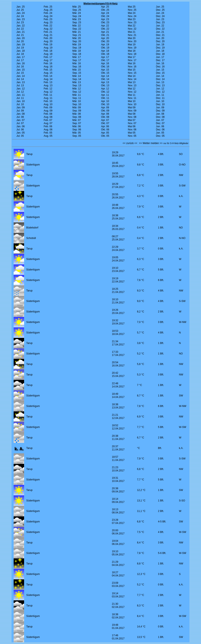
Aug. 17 (48, 60)
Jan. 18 (20, 51)
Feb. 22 (48, 26)
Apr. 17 (105, 57)
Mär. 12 (77, 89)
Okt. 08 (105, 117)
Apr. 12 (105, 89)
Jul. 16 (20, 67)
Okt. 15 (105, 73)
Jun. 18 (160, 51)
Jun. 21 (160, 32)
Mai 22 (132, 26)
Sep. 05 (77, 136)
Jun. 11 (160, 95)
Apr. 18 (105, 51)
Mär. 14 (77, 76)
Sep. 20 (77, 41)
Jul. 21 (20, 35)
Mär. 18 (77, 51)
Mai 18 (132, 51)
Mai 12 (132, 89)
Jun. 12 (160, 89)
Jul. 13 (20, 85)
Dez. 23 (160, 22)
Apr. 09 (105, 108)
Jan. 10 (20, 101)
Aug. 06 (48, 130)
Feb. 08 (48, 114)
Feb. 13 (48, 82)
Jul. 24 (20, 16)
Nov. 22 (132, 29)
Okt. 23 (105, 22)
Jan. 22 (20, 26)
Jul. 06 (20, 130)
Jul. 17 (20, 60)
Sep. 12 (77, 92)
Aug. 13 (48, 85)
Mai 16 (132, 63)
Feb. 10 (48, 101)
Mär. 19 (77, 45)
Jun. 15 (160, 70)
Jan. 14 (20, 76)
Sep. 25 (77, 10)
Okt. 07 (105, 123)
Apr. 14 (105, 76)
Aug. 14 (48, 79)
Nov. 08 (132, 117)
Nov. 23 (132, 22)
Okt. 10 (105, 104)
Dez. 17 (160, 60)
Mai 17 (132, 57)
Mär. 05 (77, 133)
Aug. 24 (48, 16)
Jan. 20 (20, 38)
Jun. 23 (160, 19)
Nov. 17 (132, 60)
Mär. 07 (77, 120)
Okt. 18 (105, 54)
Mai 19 (132, 45)
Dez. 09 (160, 111)
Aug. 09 (48, 111)
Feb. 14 (48, 76)
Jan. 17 (20, 57)
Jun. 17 (160, 57)
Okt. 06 (105, 130)
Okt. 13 (105, 85)
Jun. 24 (160, 13)
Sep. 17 (77, 60)
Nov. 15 (132, 73)
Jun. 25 (160, 7)
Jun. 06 (160, 126)
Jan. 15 (20, 70)
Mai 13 (132, 82)
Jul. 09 (20, 111)
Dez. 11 (160, 98)
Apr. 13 (105, 82)
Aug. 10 (48, 104)
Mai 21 (132, 32)
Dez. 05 (160, 136)
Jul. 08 (20, 117)
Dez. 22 (160, 29)
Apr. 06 (105, 126)
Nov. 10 (132, 104)
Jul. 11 (20, 98)
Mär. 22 (77, 26)
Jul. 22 (20, 29)
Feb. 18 (48, 51)
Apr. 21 (105, 32)
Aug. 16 (48, 67)
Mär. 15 (77, 70)
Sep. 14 (77, 79)
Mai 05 (132, 133)
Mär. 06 (77, 126)
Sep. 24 (77, 16)
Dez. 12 (160, 92)
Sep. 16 (77, 67)
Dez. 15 (160, 73)
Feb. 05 (48, 133)
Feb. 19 (48, 45)
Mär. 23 (77, 19)
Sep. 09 (77, 111)
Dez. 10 (160, 104)
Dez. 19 (160, 48)
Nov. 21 (132, 35)
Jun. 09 (160, 108)
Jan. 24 (20, 13)
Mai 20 (132, 38)
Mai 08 (132, 114)
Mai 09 (132, 108)
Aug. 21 (48, 35)
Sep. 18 (77, 54)
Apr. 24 (105, 13)
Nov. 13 (132, 85)
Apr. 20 (105, 38)
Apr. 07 (105, 120)
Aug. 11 (48, 98)
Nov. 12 (132, 92)
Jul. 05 (20, 136)
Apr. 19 (105, 45)
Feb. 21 (48, 32)
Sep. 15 (77, 73)
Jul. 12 (20, 92)
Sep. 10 (77, 104)
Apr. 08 (105, 114)
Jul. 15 (20, 73)
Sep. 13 (77, 85)
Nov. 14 (132, 79)
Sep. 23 (77, 22)
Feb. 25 (48, 7)
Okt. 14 (105, 79)
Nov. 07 (132, 123)
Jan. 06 (20, 126)
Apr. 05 (105, 133)
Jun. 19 (160, 45)
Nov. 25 (132, 10)
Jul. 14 (20, 79)
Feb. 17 (48, 57)
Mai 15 (132, 70)
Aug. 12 (48, 92)
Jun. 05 (160, 133)
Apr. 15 (105, 70)
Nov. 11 (132, 98)
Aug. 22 (48, 29)
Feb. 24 (48, 13)
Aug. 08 (48, 117)
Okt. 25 (105, 10)
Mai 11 (132, 95)
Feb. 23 (48, 19)
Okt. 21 (105, 35)
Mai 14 (132, 76)
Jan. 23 (20, 19)
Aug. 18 (48, 54)
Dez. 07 (160, 123)
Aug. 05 (48, 136)
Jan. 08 (20, 114)
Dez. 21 (160, 35)
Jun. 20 (160, 38)
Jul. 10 (20, 104)
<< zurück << (130, 143)
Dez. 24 (160, 16)
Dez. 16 (160, 67)
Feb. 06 (48, 126)
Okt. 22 (105, 29)
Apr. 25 (105, 7)
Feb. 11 (48, 95)
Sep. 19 (77, 48)
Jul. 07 (20, 123)
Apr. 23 (105, 19)
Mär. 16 (77, 63)
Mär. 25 (77, 7)
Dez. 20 (160, 41)
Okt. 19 (105, 48)
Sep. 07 (77, 123)
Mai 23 (132, 19)
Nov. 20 (132, 41)
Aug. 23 (48, 22)
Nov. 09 (132, 111)
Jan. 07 (20, 120)
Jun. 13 (160, 82)
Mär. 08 (77, 114)
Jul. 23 (20, 22)
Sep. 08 (77, 117)
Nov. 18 (132, 54)
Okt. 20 (105, 41)
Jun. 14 (160, 76)
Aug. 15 (48, 73)
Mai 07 (132, 120)
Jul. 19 (20, 48)
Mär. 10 (77, 101)
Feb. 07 (48, 120)
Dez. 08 (160, 117)
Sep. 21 (77, 35)
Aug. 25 (48, 10)
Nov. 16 (132, 67)
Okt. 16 (105, 67)
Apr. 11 (105, 95)
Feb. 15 (48, 70)
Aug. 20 (48, 41)
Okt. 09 (105, 111)
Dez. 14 (160, 79)
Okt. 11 (105, 98)
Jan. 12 (20, 89)
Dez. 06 (160, 130)
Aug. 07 (48, 123)
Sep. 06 (77, 130)
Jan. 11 (20, 95)
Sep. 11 (77, 98)
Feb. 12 (48, 89)
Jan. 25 (20, 7)
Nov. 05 (132, 136)
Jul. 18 (20, 54)
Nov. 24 (132, 16)
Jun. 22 (160, 26)
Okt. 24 (105, 16)
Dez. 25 (160, 10)
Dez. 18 (160, 54)
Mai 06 (132, 126)
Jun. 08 (160, 114)
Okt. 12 (105, 92)
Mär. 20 (77, 38)
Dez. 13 (160, 85)
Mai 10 (132, 101)
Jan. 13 (20, 82)
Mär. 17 (77, 57)
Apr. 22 (105, 26)
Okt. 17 (105, 60)
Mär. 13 (77, 82)
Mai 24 (132, 13)
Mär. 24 (77, 13)
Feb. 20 (48, 38)
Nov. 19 (132, 48)
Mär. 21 (77, 32)
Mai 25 (132, 7)
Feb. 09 (48, 108)
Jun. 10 (160, 101)
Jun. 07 (160, 120)
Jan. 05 (20, 133)
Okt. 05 (105, 136)
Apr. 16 (105, 63)
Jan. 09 (20, 108)
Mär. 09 (77, 108)
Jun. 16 (160, 63)
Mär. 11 (77, 95)
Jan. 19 (20, 45)
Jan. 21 (20, 32)
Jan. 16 (20, 63)
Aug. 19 (48, 48)
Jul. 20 (20, 41)
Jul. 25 (20, 10)
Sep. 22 (77, 29)
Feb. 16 (48, 63)
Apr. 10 (105, 101)
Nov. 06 (132, 130)
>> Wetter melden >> (151, 143)
